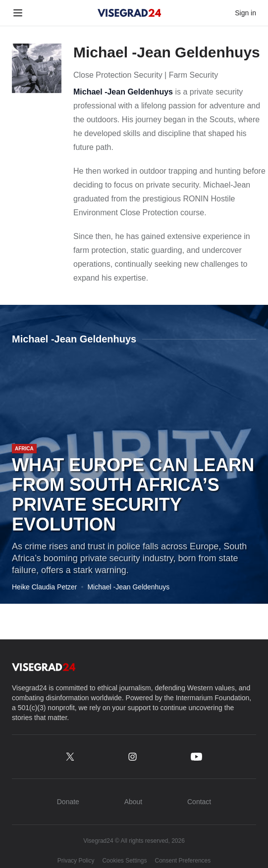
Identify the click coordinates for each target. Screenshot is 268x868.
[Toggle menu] (18, 13)
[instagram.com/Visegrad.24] (133, 757)
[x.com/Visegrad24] (70, 757)
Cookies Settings (124, 861)
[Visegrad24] (130, 13)
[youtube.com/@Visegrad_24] (196, 757)
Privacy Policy (76, 861)
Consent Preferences (183, 861)
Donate (68, 802)
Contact (199, 802)
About (134, 802)
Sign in (245, 13)
